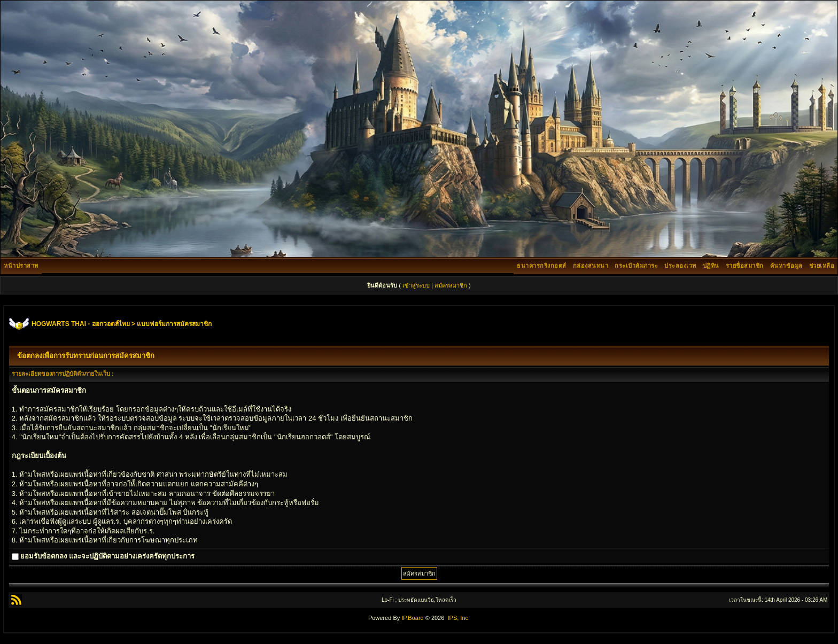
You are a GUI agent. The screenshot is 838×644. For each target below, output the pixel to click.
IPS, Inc (458, 618)
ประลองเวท (680, 266)
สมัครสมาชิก (451, 285)
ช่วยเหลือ (822, 266)
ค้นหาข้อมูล (786, 266)
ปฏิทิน (711, 266)
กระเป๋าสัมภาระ (636, 266)
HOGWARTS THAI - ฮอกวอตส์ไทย (81, 324)
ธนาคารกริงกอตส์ (542, 266)
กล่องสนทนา (591, 266)
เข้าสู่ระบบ (416, 285)
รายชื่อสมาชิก (745, 266)
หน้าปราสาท (21, 266)
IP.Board (412, 618)
